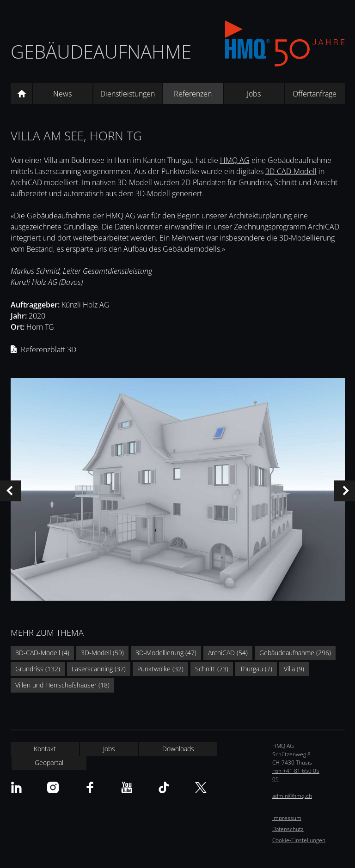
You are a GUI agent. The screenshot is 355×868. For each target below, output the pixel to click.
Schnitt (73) (212, 669)
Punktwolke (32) (160, 669)
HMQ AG (235, 160)
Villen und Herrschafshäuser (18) (62, 685)
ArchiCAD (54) (228, 653)
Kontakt (45, 749)
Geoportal (49, 763)
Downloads (178, 749)
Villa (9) (294, 669)
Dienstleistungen (128, 94)
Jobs (254, 94)
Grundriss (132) (38, 669)
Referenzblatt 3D (49, 350)
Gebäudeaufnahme (101, 51)
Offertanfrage (315, 94)
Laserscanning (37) (99, 669)
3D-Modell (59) (102, 653)
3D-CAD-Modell (291, 171)
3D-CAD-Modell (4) (42, 653)
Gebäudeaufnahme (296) (295, 653)
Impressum (287, 818)
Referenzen (193, 94)
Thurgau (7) (256, 669)
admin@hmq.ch (292, 796)
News (62, 94)
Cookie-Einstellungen (299, 840)
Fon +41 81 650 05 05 (296, 775)
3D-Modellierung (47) (166, 653)
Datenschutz (288, 829)
